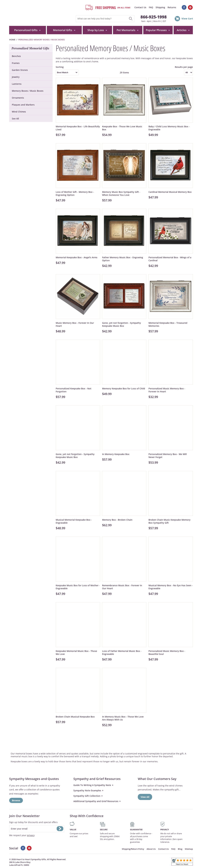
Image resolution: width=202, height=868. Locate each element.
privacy (31, 835)
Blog (180, 849)
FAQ (151, 7)
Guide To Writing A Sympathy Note (92, 785)
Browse (16, 800)
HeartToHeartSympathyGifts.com (39, 13)
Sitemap (189, 849)
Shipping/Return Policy (133, 849)
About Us (151, 849)
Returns (172, 7)
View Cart (187, 19)
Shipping (160, 7)
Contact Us (140, 7)
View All (145, 797)
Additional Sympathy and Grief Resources (96, 801)
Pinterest (190, 7)
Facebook (184, 7)
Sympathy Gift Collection (87, 796)
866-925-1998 (154, 17)
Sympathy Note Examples (87, 790)
